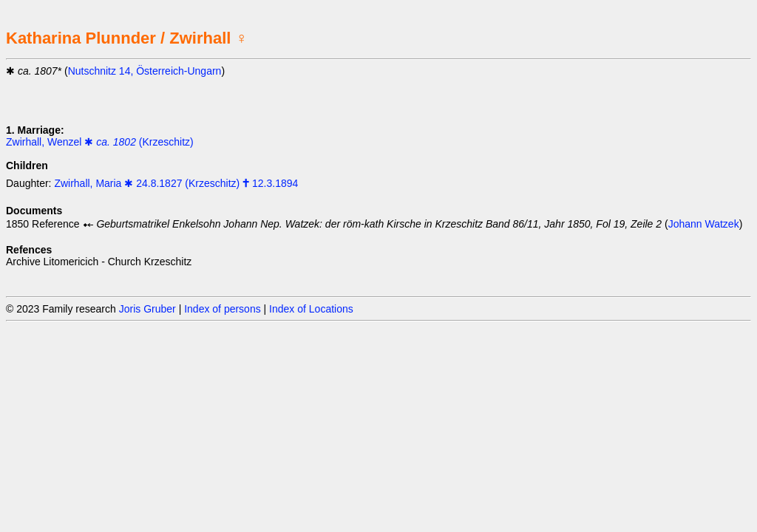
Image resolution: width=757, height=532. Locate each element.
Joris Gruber (147, 309)
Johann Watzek (704, 224)
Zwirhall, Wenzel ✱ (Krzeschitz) (100, 142)
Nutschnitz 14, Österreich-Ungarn (145, 71)
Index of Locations (311, 309)
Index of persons (223, 309)
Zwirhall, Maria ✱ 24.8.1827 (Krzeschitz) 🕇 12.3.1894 (176, 183)
